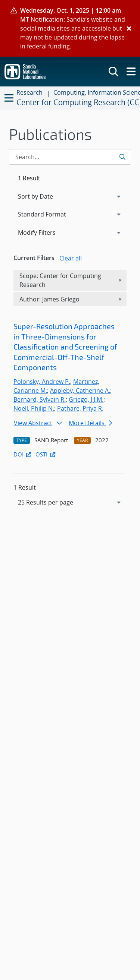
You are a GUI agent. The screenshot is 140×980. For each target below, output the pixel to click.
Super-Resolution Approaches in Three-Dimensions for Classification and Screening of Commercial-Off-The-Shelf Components (65, 347)
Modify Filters (47, 232)
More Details (90, 423)
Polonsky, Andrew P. (42, 382)
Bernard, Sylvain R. (40, 399)
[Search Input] (70, 157)
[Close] (129, 28)
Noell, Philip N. (34, 408)
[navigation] (70, 502)
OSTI (46, 454)
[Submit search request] (123, 157)
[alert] (70, 28)
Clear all (71, 258)
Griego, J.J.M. (86, 399)
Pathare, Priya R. (80, 408)
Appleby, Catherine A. (80, 391)
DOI (23, 454)
